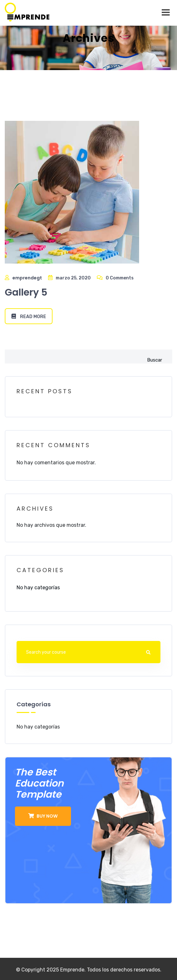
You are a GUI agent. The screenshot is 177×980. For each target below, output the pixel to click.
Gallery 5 (26, 292)
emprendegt (27, 278)
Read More (29, 317)
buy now (43, 816)
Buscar (155, 360)
